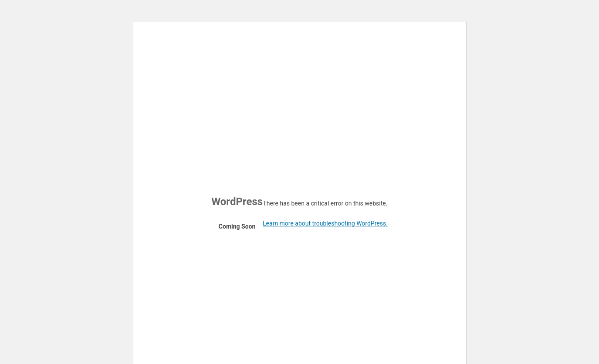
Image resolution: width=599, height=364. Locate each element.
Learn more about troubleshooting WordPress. (325, 223)
